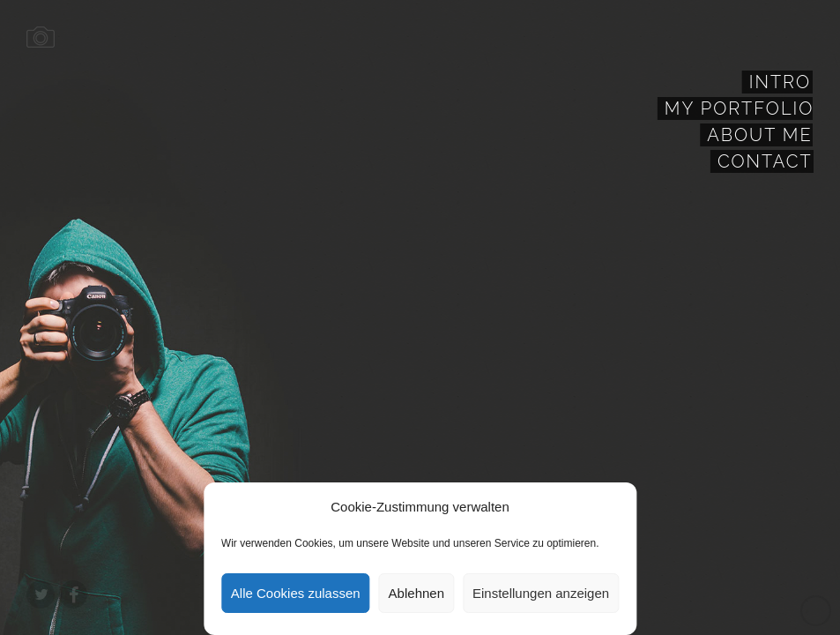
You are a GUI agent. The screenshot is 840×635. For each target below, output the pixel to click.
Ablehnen (416, 593)
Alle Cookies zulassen (296, 593)
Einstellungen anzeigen (541, 593)
